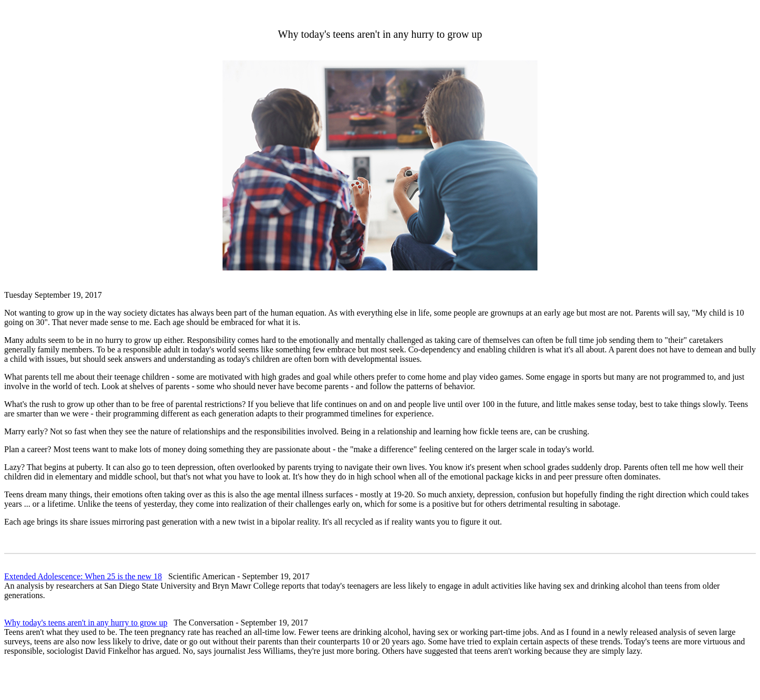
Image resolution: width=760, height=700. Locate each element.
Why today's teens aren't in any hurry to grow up (86, 623)
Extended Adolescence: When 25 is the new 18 (83, 576)
